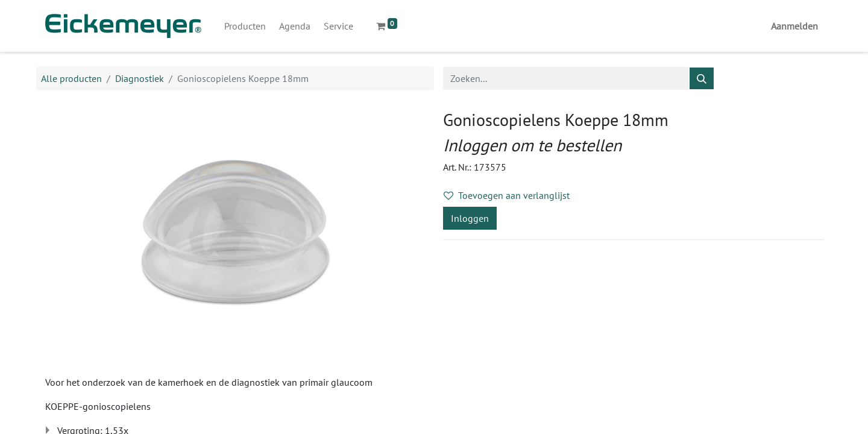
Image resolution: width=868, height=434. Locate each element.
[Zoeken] (702, 78)
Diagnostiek (140, 78)
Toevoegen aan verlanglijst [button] (507, 195)
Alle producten (71, 78)
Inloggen (470, 218)
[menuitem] (245, 26)
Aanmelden (794, 26)
